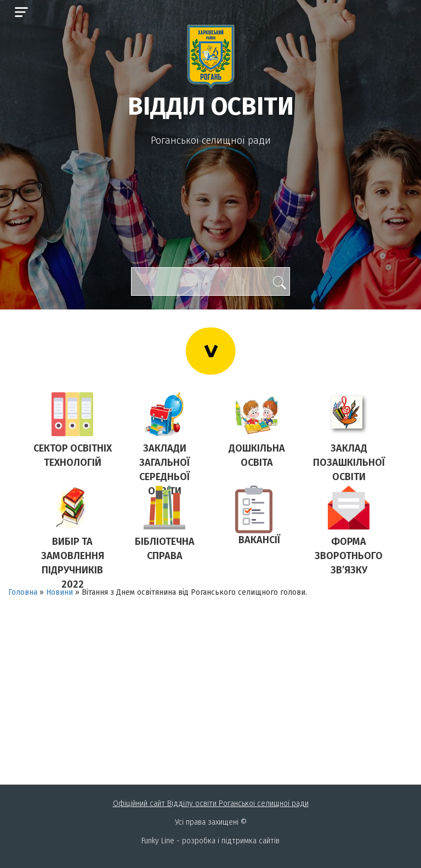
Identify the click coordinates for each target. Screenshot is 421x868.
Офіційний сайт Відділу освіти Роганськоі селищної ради (211, 804)
